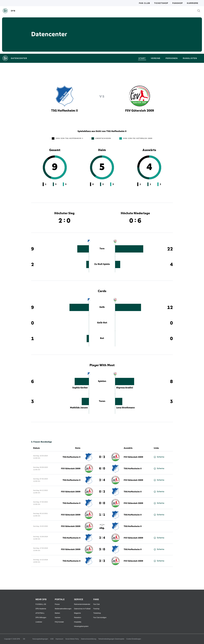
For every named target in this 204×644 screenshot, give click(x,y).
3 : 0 (102, 549)
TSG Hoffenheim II (71, 457)
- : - (102, 526)
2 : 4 (102, 480)
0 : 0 (102, 503)
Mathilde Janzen (79, 408)
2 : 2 (102, 561)
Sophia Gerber (80, 388)
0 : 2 (102, 457)
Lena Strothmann (125, 408)
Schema (159, 457)
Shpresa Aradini (125, 388)
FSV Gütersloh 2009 (133, 457)
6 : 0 (102, 469)
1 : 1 (102, 515)
